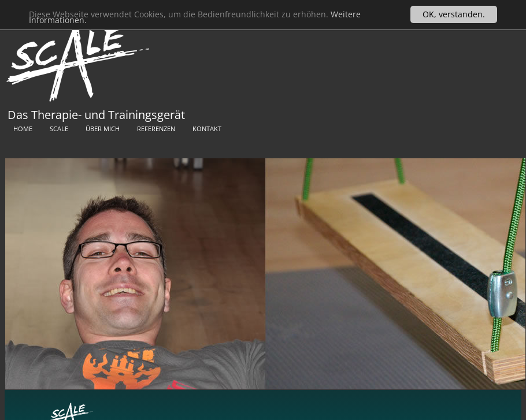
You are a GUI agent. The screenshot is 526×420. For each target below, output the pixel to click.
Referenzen (156, 129)
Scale (59, 129)
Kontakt (207, 129)
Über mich (103, 129)
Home (23, 129)
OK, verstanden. (454, 14)
